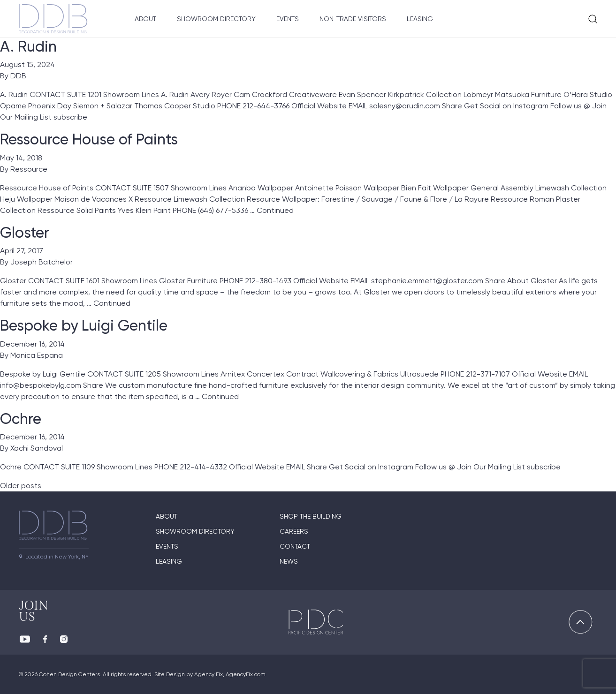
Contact (295, 546)
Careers (294, 531)
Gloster (25, 233)
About (145, 19)
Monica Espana (37, 355)
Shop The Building (311, 516)
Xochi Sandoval (37, 448)
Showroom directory (195, 531)
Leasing (420, 19)
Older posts (21, 486)
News (289, 561)
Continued (275, 210)
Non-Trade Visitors (353, 19)
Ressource (29, 169)
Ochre (21, 419)
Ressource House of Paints (89, 139)
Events (288, 19)
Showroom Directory (216, 19)
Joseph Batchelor (42, 262)
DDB (18, 76)
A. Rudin (28, 46)
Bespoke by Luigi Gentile (84, 325)
